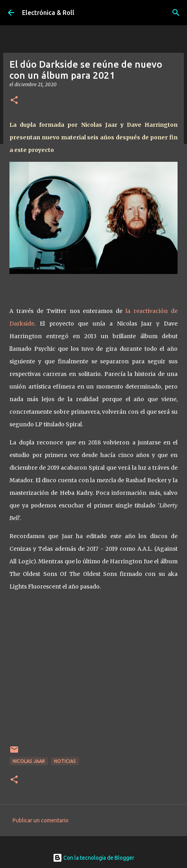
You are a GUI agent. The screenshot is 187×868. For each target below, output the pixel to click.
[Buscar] (176, 13)
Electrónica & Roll (48, 13)
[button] (14, 101)
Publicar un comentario (41, 820)
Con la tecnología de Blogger (93, 858)
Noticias (65, 761)
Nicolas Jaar (29, 761)
